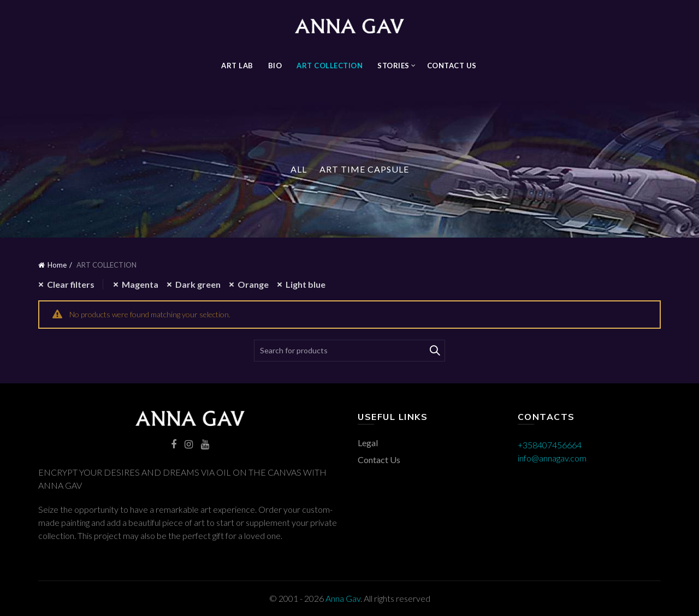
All (299, 169)
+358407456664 (550, 445)
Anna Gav (343, 598)
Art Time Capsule (364, 169)
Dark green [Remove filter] (198, 284)
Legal (368, 443)
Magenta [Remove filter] (140, 284)
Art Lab (237, 66)
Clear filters (71, 284)
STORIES (393, 66)
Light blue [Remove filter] (306, 284)
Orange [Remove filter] (253, 284)
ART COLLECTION (330, 66)
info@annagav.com (552, 458)
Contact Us (452, 66)
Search (434, 351)
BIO (275, 66)
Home (57, 265)
